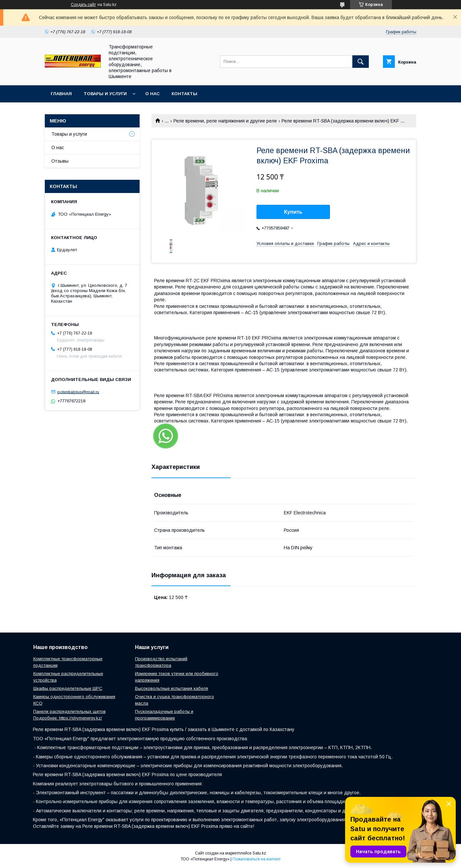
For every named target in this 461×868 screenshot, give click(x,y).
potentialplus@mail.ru (78, 392)
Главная (61, 94)
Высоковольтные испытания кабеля (172, 688)
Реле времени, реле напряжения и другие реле (225, 121)
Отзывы (60, 161)
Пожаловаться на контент (257, 859)
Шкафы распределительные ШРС (68, 688)
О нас (152, 94)
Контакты (184, 94)
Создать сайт (83, 5)
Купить (293, 212)
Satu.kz (259, 853)
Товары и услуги (105, 94)
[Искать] (361, 62)
